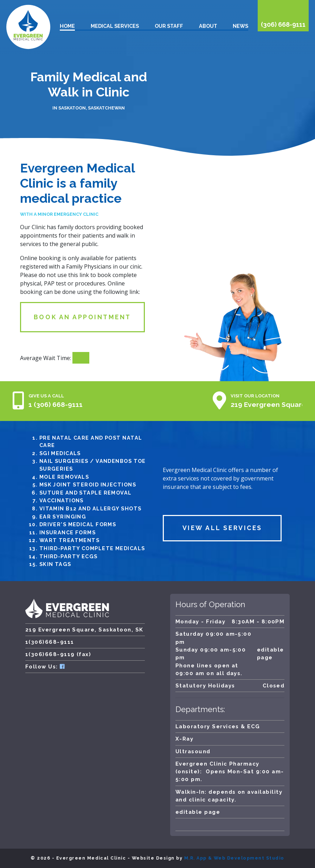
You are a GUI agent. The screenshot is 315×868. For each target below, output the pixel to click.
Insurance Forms (68, 532)
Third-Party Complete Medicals (92, 548)
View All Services (222, 528)
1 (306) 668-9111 (56, 404)
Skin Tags (55, 564)
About (208, 26)
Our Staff (169, 26)
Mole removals (64, 477)
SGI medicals (60, 453)
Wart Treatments (70, 540)
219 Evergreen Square (268, 404)
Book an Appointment (82, 317)
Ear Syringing (63, 517)
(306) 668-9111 (283, 24)
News (240, 26)
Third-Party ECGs (69, 556)
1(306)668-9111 (50, 642)
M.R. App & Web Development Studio (234, 858)
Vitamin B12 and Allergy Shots (91, 508)
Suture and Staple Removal (86, 493)
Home (67, 26)
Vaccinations (62, 500)
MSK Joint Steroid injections (88, 485)
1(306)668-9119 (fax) (58, 654)
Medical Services (115, 26)
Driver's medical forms (78, 524)
